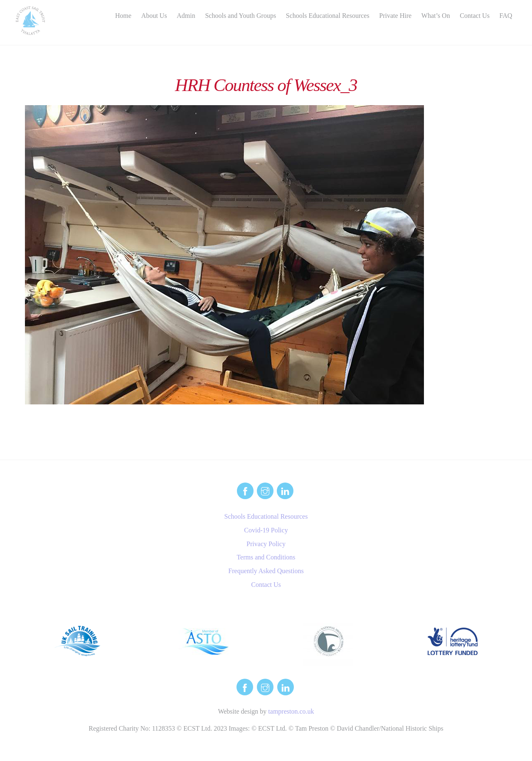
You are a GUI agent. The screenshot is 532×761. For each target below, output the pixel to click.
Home (123, 16)
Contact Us (475, 16)
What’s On (436, 16)
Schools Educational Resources (328, 16)
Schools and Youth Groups (240, 16)
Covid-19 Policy (266, 530)
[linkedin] (285, 490)
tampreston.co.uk (291, 711)
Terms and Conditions (266, 557)
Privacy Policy (266, 544)
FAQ (506, 16)
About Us (154, 16)
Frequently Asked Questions (266, 571)
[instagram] (265, 490)
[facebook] (245, 490)
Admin (186, 16)
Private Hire (395, 16)
